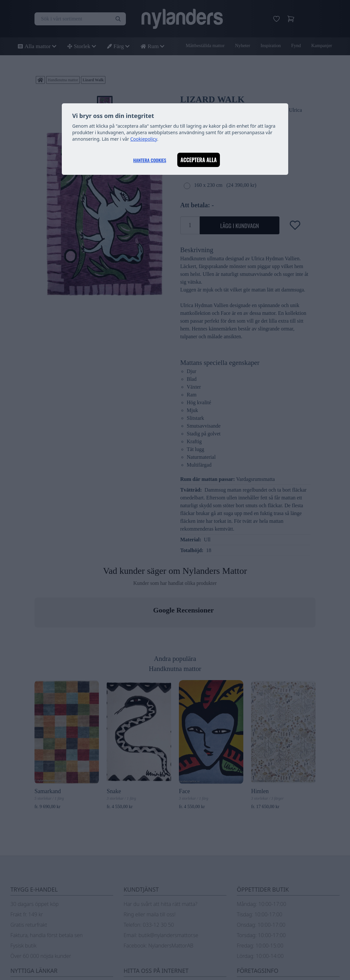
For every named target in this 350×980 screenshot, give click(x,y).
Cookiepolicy (144, 139)
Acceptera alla (199, 160)
